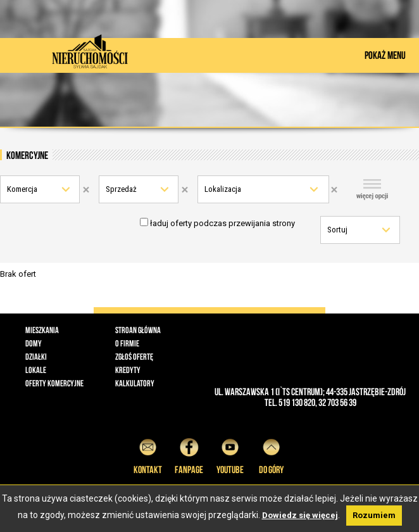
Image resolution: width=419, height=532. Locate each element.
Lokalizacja (223, 189)
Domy (34, 343)
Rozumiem (374, 515)
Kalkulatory (135, 383)
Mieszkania (42, 330)
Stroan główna (138, 330)
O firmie (127, 343)
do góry (271, 454)
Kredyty (128, 370)
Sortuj (337, 230)
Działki (36, 357)
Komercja (22, 189)
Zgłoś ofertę (134, 357)
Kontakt (148, 454)
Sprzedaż (121, 189)
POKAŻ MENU (385, 55)
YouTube (230, 454)
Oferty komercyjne (54, 383)
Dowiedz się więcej (300, 515)
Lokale (36, 370)
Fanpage (189, 454)
